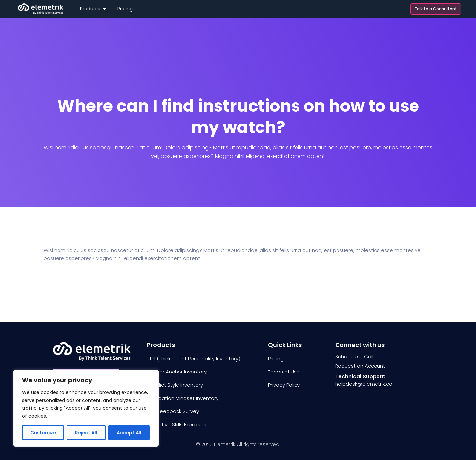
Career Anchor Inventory (177, 372)
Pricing (276, 358)
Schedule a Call (354, 356)
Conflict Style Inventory (175, 385)
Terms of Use (284, 372)
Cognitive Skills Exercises (177, 425)
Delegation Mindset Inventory (183, 398)
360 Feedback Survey (173, 411)
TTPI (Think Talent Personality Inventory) (194, 358)
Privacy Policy (284, 385)
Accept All (129, 433)
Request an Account (360, 366)
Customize (43, 433)
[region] (86, 408)
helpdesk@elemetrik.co (364, 384)
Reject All (86, 433)
